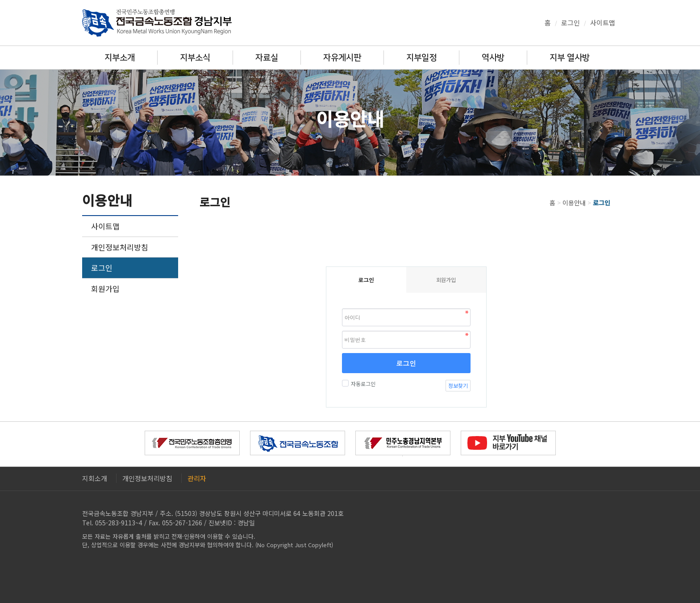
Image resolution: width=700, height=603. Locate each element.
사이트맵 (603, 23)
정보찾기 (458, 385)
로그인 (571, 23)
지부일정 (421, 58)
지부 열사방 (570, 58)
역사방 (493, 58)
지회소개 (95, 478)
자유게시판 (342, 58)
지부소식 (195, 58)
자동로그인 (362, 384)
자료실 (267, 58)
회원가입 (105, 289)
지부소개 (120, 58)
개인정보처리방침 (120, 247)
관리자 (197, 478)
